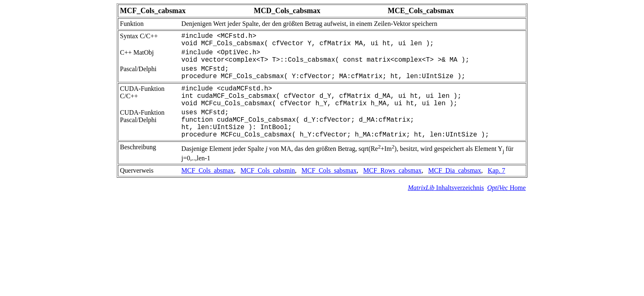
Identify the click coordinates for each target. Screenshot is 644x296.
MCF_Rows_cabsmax (392, 170)
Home (506, 188)
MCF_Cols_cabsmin (268, 170)
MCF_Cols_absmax (208, 170)
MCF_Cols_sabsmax (329, 170)
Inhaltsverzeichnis (446, 188)
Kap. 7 (496, 170)
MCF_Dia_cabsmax (455, 170)
